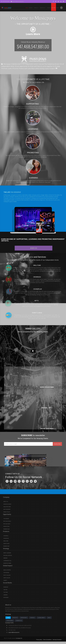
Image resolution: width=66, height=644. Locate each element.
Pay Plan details (7, 521)
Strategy (32, 618)
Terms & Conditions (47, 640)
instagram (6, 597)
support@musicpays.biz (17, 1)
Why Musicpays (7, 509)
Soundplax (6, 538)
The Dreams (6, 519)
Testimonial (6, 573)
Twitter (5, 590)
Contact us (19, 621)
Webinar (5, 558)
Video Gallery (7, 578)
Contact (49, 8)
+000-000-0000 (5, 1)
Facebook (6, 587)
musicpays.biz (19, 638)
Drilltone (6, 541)
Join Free (53, 8)
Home (27, 8)
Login (58, 8)
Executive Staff (7, 507)
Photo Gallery (7, 575)
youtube (6, 592)
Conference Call (7, 561)
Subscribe (57, 444)
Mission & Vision (7, 504)
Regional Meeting (8, 555)
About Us (6, 502)
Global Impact (41, 618)
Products (15, 618)
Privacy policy (39, 640)
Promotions (6, 526)
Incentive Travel (7, 563)
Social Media (10, 621)
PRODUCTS (37, 8)
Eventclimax (6, 544)
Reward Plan (6, 529)
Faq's (49, 618)
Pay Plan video (7, 524)
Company (31, 8)
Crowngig (6, 536)
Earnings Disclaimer (57, 640)
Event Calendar (7, 553)
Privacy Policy (7, 512)
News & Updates (7, 570)
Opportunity (43, 8)
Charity (5, 580)
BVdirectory (6, 546)
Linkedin (5, 595)
